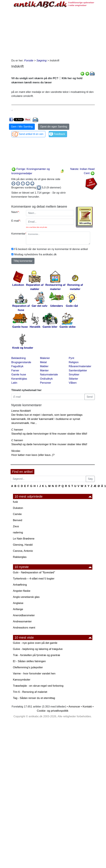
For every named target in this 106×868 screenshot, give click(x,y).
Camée (17, 514)
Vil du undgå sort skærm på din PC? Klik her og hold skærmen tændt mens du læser (47, 80)
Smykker (74, 375)
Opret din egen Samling (54, 127)
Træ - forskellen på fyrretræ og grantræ (37, 655)
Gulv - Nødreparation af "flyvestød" (34, 572)
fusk (15, 502)
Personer (46, 383)
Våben (73, 383)
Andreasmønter (22, 621)
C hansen (17, 430)
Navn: (15, 212)
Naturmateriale (49, 375)
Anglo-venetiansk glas (26, 597)
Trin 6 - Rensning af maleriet (30, 692)
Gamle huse (19, 375)
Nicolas (16, 451)
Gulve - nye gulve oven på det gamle (35, 643)
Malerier (45, 358)
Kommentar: (18, 234)
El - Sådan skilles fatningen (29, 661)
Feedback (59, 134)
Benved (18, 520)
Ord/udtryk (46, 379)
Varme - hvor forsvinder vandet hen (34, 674)
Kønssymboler (22, 680)
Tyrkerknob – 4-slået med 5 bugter (34, 579)
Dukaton (18, 508)
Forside (29, 61)
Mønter (44, 370)
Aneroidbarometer (24, 615)
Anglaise (18, 603)
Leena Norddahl (21, 411)
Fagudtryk (17, 366)
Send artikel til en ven (31, 134)
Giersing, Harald (23, 545)
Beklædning (19, 358)
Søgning (41, 61)
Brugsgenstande (21, 362)
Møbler (44, 366)
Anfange (18, 609)
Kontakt (87, 707)
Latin (14, 383)
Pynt (72, 358)
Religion (74, 362)
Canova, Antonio (23, 551)
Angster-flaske (22, 591)
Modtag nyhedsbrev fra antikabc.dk (36, 254)
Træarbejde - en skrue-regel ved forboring (38, 686)
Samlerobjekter (78, 370)
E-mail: (16, 221)
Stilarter (74, 379)
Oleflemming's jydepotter (28, 667)
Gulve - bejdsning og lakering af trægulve (38, 649)
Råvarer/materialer (80, 366)
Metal (43, 362)
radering (18, 532)
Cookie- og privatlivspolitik (53, 711)
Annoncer (74, 707)
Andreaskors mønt (24, 628)
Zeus (16, 526)
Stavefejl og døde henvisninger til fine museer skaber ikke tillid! (49, 434)
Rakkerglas (20, 557)
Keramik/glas (19, 379)
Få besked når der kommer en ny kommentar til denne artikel (51, 249)
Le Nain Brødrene (24, 539)
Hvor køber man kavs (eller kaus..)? (33, 455)
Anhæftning (20, 585)
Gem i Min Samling (22, 127)
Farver (15, 370)
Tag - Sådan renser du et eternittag (34, 698)
